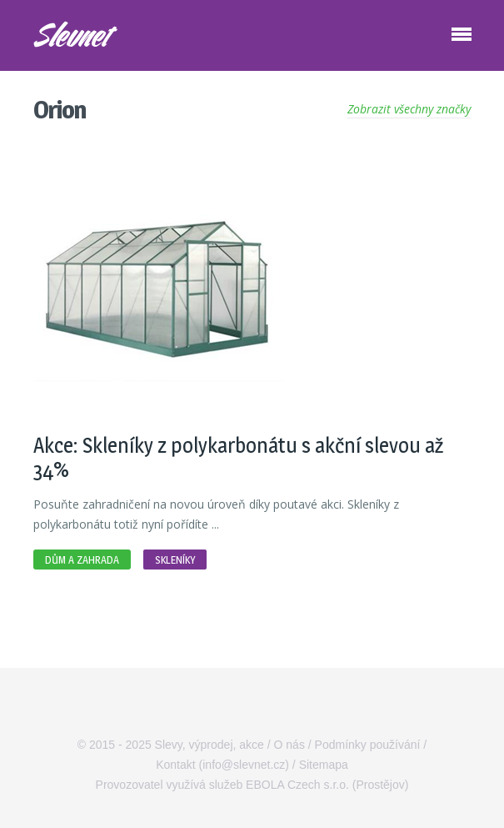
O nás (289, 745)
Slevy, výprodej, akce (210, 745)
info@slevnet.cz (244, 765)
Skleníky (175, 560)
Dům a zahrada (82, 560)
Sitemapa (324, 765)
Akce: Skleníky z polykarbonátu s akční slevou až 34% (238, 457)
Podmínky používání (368, 745)
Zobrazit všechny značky (409, 109)
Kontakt (175, 765)
